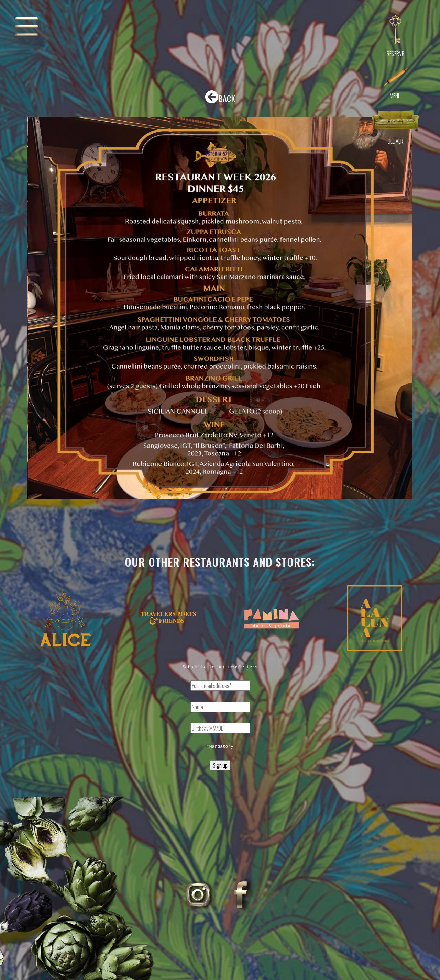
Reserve (395, 54)
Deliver (395, 141)
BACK (220, 97)
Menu (395, 96)
